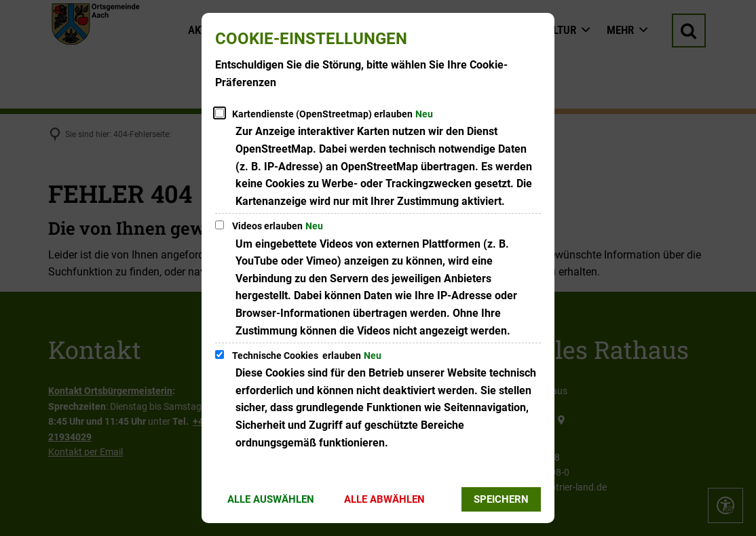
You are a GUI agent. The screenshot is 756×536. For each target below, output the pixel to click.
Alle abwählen (384, 499)
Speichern (501, 499)
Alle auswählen (271, 499)
